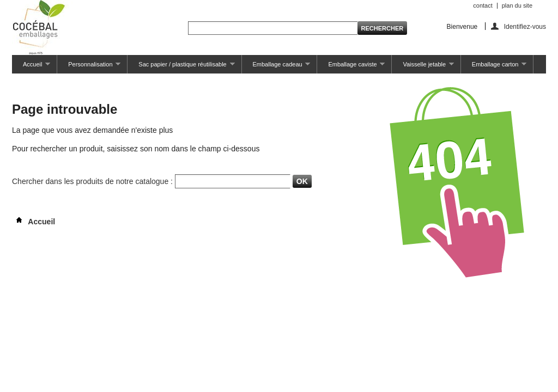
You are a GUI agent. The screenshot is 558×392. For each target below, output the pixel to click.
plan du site (517, 5)
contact (483, 5)
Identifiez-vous (525, 26)
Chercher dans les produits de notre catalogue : (92, 181)
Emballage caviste (351, 67)
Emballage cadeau (276, 67)
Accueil (31, 67)
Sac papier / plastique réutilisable (181, 67)
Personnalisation (89, 67)
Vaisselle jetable (423, 67)
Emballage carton (494, 67)
